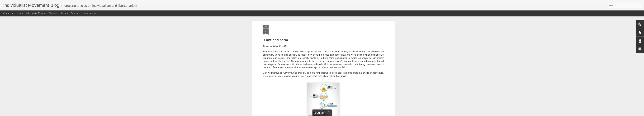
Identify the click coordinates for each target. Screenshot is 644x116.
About (93, 13)
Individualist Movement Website (42, 13)
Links (85, 13)
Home (20, 13)
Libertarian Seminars (70, 13)
